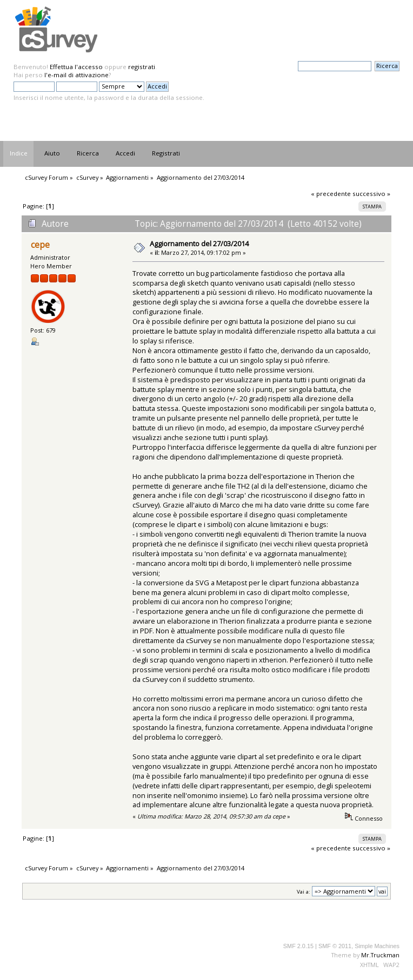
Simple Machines (377, 946)
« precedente (331, 194)
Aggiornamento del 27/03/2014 (199, 244)
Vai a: (304, 892)
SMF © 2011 (335, 946)
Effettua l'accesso (76, 67)
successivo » (371, 194)
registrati (142, 67)
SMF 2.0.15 (298, 946)
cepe (40, 245)
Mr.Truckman (380, 955)
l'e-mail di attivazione (76, 75)
